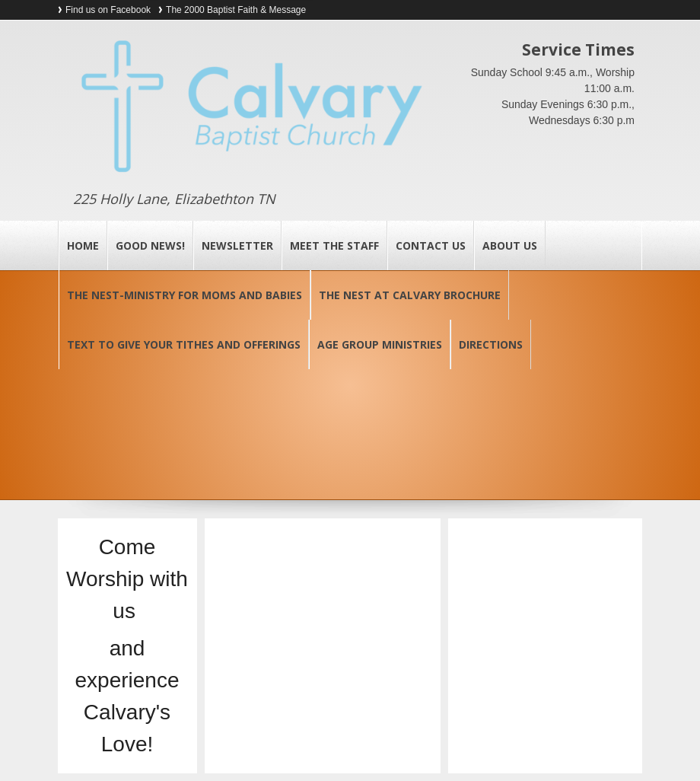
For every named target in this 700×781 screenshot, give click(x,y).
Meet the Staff (334, 245)
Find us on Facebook (108, 10)
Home (83, 245)
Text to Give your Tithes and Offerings (184, 344)
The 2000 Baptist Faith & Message (236, 10)
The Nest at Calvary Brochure (410, 295)
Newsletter (237, 245)
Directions (491, 344)
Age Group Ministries (380, 344)
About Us (510, 245)
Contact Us (431, 245)
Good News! (150, 245)
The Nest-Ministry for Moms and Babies (185, 295)
